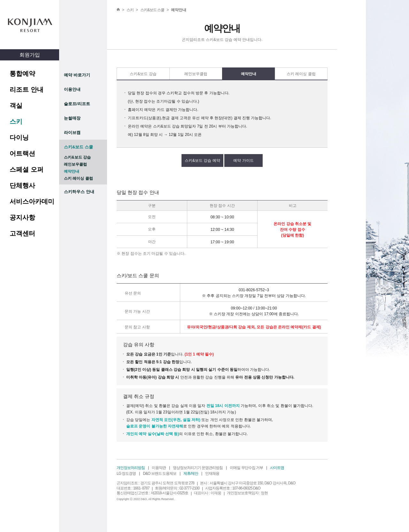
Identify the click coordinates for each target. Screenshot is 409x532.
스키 (16, 121)
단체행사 (22, 185)
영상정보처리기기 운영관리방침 (198, 468)
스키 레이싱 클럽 (78, 178)
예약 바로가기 (77, 75)
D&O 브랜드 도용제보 (160, 473)
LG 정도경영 (126, 473)
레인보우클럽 (75, 164)
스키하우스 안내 (79, 192)
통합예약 (22, 74)
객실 (16, 106)
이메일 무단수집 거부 (246, 468)
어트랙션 (22, 153)
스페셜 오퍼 (27, 169)
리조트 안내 (27, 90)
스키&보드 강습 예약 (202, 160)
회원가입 (30, 55)
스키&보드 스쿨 (78, 147)
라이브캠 (72, 133)
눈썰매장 (72, 118)
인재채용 (212, 473)
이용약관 (159, 468)
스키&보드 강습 (77, 157)
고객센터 (22, 233)
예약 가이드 (243, 160)
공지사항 (22, 217)
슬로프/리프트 (77, 104)
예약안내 (72, 171)
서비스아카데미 (32, 201)
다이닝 (19, 137)
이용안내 (72, 89)
